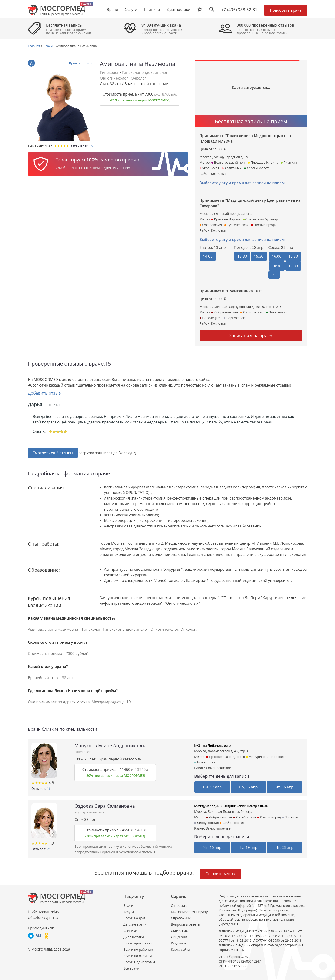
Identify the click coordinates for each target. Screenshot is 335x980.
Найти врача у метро (140, 943)
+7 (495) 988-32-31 (239, 10)
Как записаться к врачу (189, 912)
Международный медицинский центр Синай (231, 806)
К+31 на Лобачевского (212, 745)
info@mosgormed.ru (44, 911)
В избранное (31, 63)
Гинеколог (109, 73)
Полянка (290, 817)
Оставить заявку (220, 873)
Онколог (139, 78)
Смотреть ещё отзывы (53, 453)
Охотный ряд (269, 817)
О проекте (179, 905)
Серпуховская (207, 822)
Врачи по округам (137, 955)
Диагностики (179, 10)
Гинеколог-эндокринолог (145, 73)
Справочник (181, 918)
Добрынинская (219, 817)
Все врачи (131, 968)
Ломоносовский (219, 768)
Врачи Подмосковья (139, 962)
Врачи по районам (138, 949)
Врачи (128, 905)
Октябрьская (245, 817)
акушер (81, 812)
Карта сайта (180, 949)
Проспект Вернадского (226, 756)
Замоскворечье (218, 828)
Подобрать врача (286, 10)
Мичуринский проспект (266, 756)
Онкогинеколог (114, 78)
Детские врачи (135, 924)
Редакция (179, 943)
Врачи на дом (134, 918)
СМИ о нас (179, 930)
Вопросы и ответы (186, 924)
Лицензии (179, 937)
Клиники (130, 930)
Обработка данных (43, 917)
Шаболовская (232, 822)
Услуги (129, 912)
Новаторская (206, 762)
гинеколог (83, 752)
